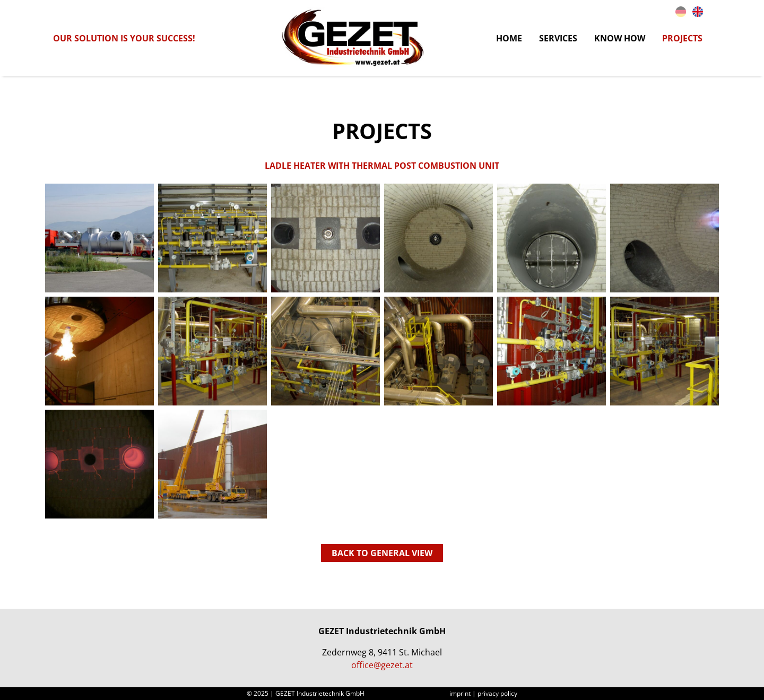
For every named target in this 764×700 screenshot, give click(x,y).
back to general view (382, 553)
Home (509, 38)
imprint (460, 693)
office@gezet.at (382, 665)
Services (558, 38)
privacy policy (497, 693)
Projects (682, 38)
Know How (620, 38)
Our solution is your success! (124, 38)
